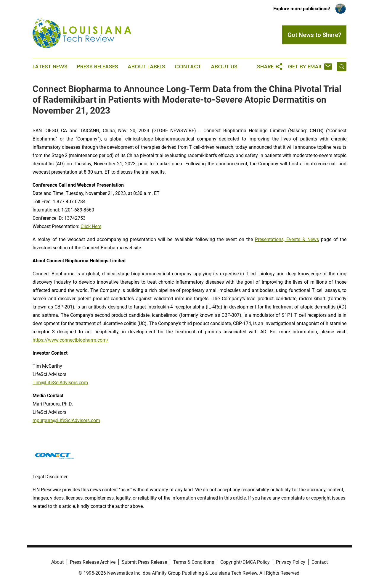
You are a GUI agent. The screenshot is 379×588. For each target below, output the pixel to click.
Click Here (91, 226)
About (57, 562)
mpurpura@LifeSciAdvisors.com (66, 420)
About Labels (146, 67)
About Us (224, 67)
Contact (188, 67)
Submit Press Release (144, 562)
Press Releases (98, 67)
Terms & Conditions (194, 562)
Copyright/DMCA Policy (245, 562)
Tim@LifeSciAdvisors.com (60, 383)
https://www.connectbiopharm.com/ (71, 340)
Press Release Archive (93, 562)
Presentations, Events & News (287, 239)
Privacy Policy (291, 562)
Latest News (50, 67)
